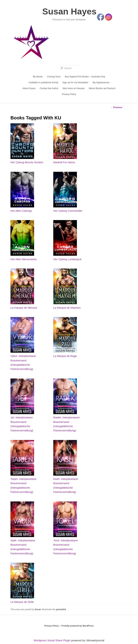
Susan (38, 611)
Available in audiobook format (43, 83)
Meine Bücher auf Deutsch (103, 90)
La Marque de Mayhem (67, 309)
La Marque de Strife (22, 603)
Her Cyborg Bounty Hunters (27, 164)
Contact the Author (49, 90)
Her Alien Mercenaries (24, 261)
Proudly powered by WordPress (78, 627)
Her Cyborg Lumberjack (67, 261)
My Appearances (102, 83)
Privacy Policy (69, 96)
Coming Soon (54, 77)
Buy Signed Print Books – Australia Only (85, 77)
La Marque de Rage (65, 357)
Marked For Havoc (64, 164)
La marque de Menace (24, 309)
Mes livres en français (74, 90)
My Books (37, 77)
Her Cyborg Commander (68, 212)
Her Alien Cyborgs (21, 212)
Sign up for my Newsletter (76, 83)
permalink (61, 611)
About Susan (28, 90)
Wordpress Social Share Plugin (53, 642)
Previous (116, 109)
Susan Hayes (69, 12)
